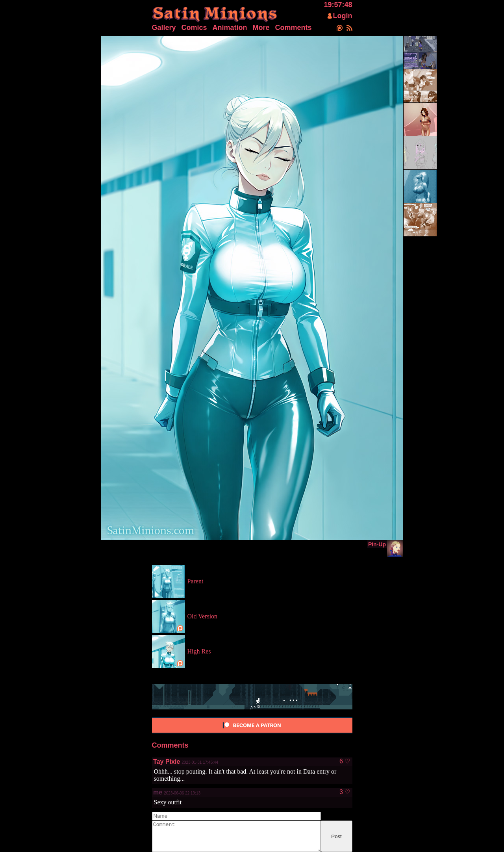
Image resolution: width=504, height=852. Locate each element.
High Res (199, 651)
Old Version (203, 616)
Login (343, 16)
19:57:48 (338, 5)
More (261, 28)
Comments (294, 28)
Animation (230, 28)
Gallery (164, 28)
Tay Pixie (167, 762)
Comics (194, 28)
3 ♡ (345, 792)
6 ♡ (345, 761)
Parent (195, 581)
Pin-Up (377, 544)
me (158, 792)
